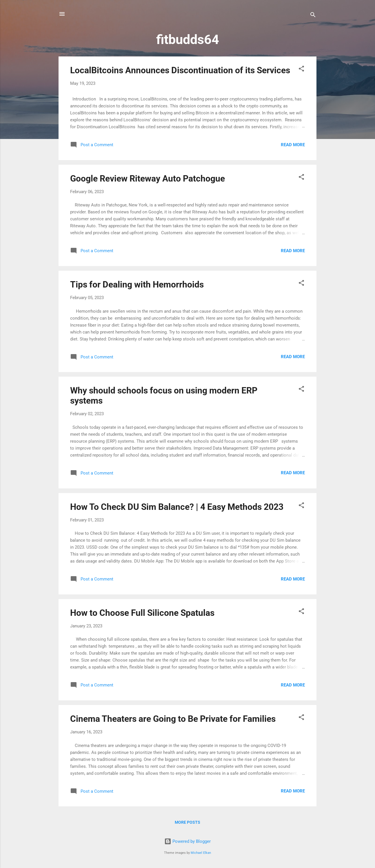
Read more (293, 145)
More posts (187, 822)
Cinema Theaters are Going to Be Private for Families (173, 719)
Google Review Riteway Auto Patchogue (148, 178)
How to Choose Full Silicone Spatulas (142, 613)
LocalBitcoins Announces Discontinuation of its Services (180, 70)
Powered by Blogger (187, 841)
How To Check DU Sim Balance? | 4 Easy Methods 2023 (177, 507)
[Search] (313, 16)
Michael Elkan (201, 853)
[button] (301, 70)
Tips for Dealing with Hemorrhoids (137, 284)
